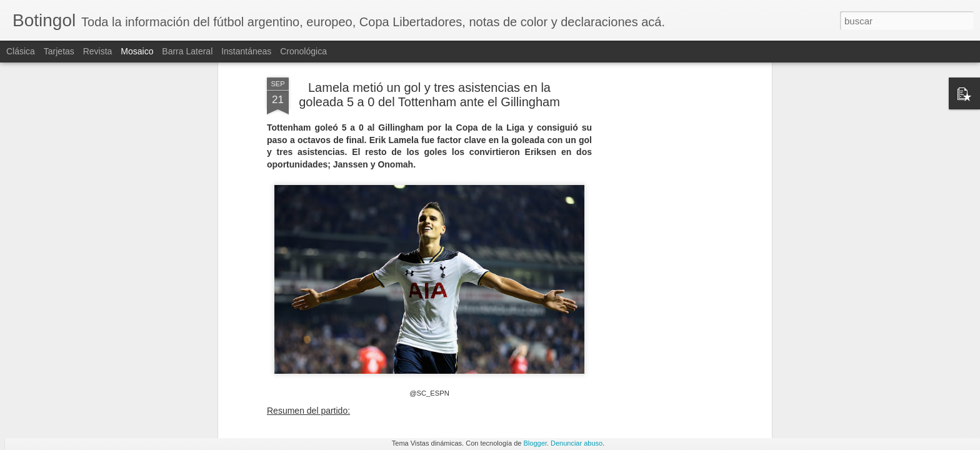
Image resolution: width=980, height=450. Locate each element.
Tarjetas (59, 51)
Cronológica (303, 51)
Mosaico (137, 51)
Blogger (535, 443)
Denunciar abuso (577, 443)
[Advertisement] (661, 200)
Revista (98, 51)
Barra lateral (187, 51)
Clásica (21, 51)
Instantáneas (246, 51)
